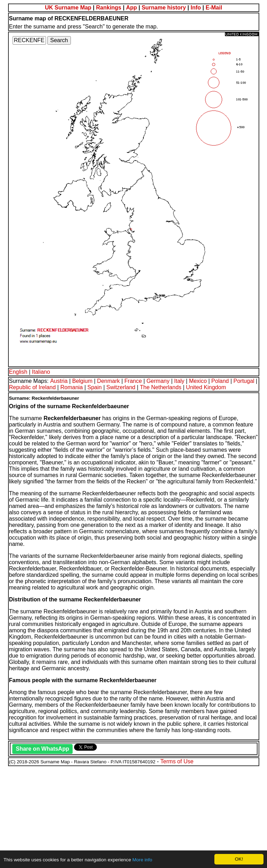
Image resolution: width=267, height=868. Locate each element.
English (18, 372)
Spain (95, 387)
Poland (220, 381)
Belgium (82, 381)
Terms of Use (177, 761)
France (133, 381)
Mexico (198, 381)
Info (196, 8)
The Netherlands (161, 387)
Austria (59, 381)
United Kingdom (206, 387)
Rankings (109, 8)
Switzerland (121, 387)
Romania (72, 387)
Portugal (244, 381)
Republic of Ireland (32, 387)
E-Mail (214, 8)
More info (142, 860)
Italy (179, 381)
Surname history (164, 8)
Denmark (109, 381)
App (131, 8)
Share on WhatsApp (42, 749)
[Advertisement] (133, 816)
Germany (158, 381)
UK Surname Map (68, 8)
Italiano (41, 372)
